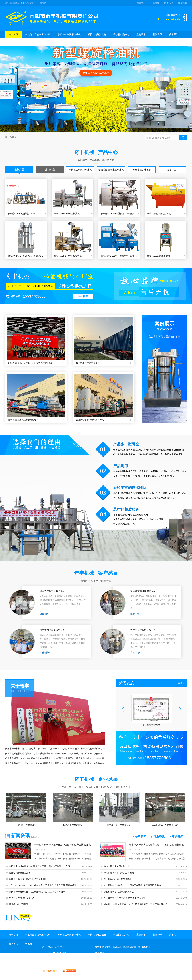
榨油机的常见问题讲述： (21, 904)
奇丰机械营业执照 (151, 725)
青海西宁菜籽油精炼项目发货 (90, 420)
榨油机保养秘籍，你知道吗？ (118, 879)
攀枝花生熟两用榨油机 (69, 34)
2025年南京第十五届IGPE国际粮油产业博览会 (31, 363)
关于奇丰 (20, 686)
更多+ (181, 683)
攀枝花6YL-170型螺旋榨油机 (68, 256)
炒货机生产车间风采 (73, 825)
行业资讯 (159, 837)
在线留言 (155, 3)
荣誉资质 (13, 42)
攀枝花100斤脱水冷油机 (159, 256)
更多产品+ (173, 170)
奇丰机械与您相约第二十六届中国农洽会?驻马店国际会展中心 (133, 885)
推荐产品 (19, 170)
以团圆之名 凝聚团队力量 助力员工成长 (28, 879)
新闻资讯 (157, 34)
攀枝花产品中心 (121, 34)
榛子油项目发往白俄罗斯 (88, 363)
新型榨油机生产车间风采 (119, 825)
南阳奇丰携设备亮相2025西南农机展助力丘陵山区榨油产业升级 (39, 866)
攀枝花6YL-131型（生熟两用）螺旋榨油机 (119, 256)
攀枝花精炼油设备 (97, 34)
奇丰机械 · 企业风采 (96, 779)
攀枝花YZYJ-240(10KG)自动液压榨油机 (26, 256)
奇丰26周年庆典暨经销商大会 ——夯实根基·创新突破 (156, 845)
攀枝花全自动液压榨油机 (38, 34)
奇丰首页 (13, 34)
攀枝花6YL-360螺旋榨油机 (67, 213)
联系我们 (182, 3)
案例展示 (141, 34)
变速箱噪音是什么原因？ (21, 873)
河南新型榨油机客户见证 (143, 591)
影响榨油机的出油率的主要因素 (119, 873)
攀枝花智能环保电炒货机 (159, 213)
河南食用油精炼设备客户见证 (55, 630)
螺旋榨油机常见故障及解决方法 (119, 892)
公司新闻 (141, 837)
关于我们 (174, 34)
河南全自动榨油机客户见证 (144, 630)
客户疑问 (178, 837)
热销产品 (50, 170)
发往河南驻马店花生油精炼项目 (23, 420)
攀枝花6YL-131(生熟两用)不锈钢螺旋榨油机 (119, 213)
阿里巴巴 (169, 3)
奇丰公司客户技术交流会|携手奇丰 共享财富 (125, 898)
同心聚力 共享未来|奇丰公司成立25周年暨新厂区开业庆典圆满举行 (136, 904)
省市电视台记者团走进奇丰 (117, 866)
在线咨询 (83, 296)
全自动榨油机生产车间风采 (165, 825)
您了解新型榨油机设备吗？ (22, 898)
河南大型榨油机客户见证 (52, 591)
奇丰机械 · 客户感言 (96, 573)
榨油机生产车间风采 (26, 825)
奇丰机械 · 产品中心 (96, 152)
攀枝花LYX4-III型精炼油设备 (21, 213)
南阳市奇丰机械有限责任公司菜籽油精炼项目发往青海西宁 (37, 892)
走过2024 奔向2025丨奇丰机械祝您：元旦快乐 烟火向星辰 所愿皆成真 (43, 885)
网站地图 (141, 3)
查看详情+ (45, 614)
